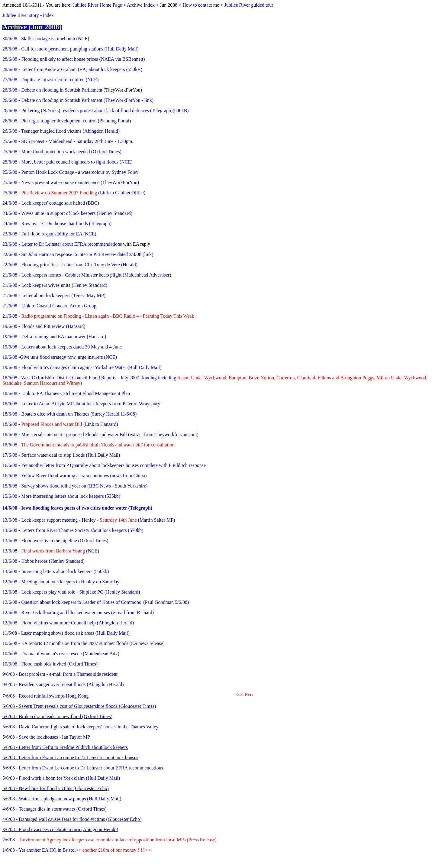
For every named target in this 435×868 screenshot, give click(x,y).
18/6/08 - (73, 445)
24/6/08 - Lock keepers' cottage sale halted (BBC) (51, 203)
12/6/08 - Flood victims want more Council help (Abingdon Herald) (68, 623)
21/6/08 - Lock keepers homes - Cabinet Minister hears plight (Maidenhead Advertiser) (87, 275)
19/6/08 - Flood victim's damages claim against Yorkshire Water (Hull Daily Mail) (82, 367)
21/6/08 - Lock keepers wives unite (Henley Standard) (55, 285)
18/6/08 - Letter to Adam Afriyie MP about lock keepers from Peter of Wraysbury (81, 404)
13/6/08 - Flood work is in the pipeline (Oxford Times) (55, 541)
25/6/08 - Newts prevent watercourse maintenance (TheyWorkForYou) (71, 182)
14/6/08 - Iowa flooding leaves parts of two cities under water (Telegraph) (77, 508)
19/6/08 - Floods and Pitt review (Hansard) (44, 326)
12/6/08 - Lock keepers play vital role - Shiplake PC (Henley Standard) (71, 592)
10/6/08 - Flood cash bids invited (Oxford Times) (50, 664)
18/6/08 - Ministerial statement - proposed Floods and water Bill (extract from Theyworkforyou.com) (100, 434)
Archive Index (141, 5)
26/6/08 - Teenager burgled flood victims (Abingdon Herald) (61, 131)
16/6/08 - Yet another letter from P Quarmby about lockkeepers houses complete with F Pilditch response (104, 465)
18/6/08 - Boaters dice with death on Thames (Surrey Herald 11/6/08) (69, 414)
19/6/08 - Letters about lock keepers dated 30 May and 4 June (62, 347)
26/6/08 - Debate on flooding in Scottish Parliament (52, 90)
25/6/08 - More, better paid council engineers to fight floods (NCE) (68, 162)
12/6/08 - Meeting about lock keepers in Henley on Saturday (61, 582)
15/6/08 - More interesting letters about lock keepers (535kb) (61, 496)
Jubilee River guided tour (249, 5)
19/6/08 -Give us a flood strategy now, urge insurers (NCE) (60, 357)
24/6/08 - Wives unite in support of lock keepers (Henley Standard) (67, 213)
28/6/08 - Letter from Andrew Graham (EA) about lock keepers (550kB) (72, 69)
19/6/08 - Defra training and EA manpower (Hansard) (54, 337)
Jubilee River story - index (28, 15)
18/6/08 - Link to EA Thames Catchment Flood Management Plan (66, 393)
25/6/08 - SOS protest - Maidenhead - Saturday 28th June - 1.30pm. (68, 141)
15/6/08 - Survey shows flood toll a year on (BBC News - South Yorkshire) (75, 486)
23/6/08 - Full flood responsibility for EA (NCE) (49, 234)
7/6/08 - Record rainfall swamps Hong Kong (45, 696)
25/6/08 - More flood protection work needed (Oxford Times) (62, 152)
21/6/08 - (98, 316)
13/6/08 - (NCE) (51, 551)
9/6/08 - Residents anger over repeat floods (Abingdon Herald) (63, 684)
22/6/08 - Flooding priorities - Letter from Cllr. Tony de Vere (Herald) (70, 265)
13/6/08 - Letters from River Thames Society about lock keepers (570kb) (73, 530)
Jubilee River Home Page (97, 5)
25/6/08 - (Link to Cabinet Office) (74, 193)
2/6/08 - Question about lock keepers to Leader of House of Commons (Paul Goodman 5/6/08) (97, 602)
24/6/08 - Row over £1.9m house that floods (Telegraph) (57, 223)
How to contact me (201, 5)
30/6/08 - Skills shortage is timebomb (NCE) (46, 39)
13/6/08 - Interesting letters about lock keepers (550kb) (56, 571)
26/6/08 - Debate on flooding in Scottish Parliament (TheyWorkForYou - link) (78, 100)
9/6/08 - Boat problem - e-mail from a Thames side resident (60, 674)
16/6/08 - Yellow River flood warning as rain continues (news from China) (74, 476)
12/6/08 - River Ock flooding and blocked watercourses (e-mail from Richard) (78, 612)
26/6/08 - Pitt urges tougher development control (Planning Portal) (67, 121)
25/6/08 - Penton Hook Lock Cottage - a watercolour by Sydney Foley (70, 172)
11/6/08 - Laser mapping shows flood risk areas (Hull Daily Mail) (66, 633)
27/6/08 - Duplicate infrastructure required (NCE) (51, 80)
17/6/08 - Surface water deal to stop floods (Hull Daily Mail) (61, 455)
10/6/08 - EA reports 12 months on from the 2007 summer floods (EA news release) (84, 643)
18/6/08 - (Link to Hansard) (60, 424)
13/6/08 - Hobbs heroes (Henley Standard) (43, 561)
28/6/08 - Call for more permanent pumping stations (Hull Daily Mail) (71, 49)
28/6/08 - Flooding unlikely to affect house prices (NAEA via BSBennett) (74, 59)
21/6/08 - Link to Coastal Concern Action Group (49, 306)
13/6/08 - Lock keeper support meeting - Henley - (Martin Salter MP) (89, 520)
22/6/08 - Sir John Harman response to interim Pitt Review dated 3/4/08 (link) (78, 254)
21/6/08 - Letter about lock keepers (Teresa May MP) (54, 295)
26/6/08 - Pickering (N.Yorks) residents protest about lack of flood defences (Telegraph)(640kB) (96, 110)
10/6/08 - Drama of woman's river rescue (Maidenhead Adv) (61, 654)
